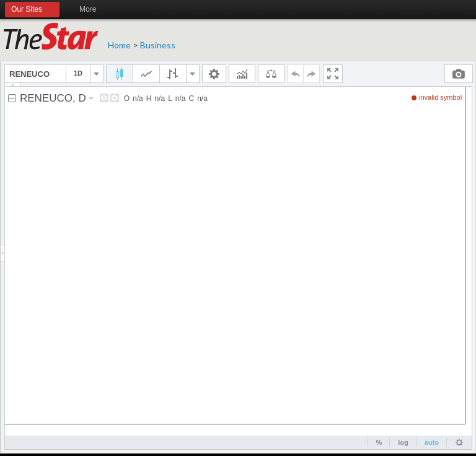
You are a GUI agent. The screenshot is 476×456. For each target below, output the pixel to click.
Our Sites (32, 10)
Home (119, 45)
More (93, 10)
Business (158, 45)
